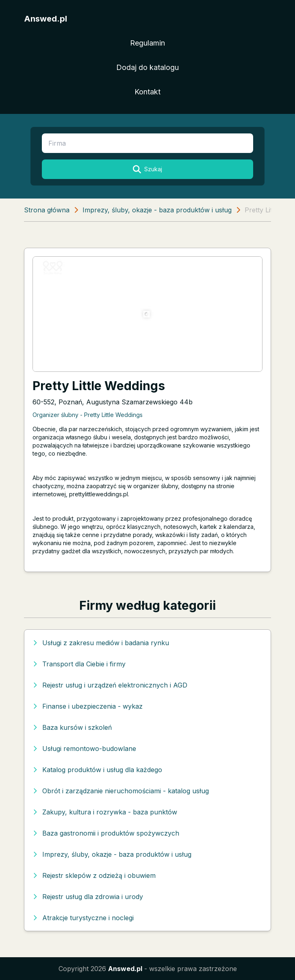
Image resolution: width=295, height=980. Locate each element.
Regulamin (147, 43)
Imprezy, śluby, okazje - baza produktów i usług (157, 210)
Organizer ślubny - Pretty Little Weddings (88, 415)
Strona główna (47, 210)
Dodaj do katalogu (147, 67)
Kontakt (147, 92)
